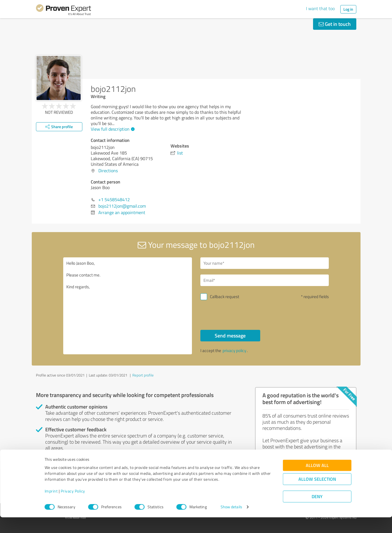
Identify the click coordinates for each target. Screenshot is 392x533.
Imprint (51, 507)
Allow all (317, 481)
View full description (112, 129)
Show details (231, 522)
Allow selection (317, 495)
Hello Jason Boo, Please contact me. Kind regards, (128, 306)
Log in (348, 9)
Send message (230, 335)
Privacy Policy (73, 507)
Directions (108, 171)
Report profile (143, 375)
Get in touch (335, 24)
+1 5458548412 (114, 199)
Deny (317, 512)
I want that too (320, 8)
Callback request (225, 297)
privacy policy (234, 351)
